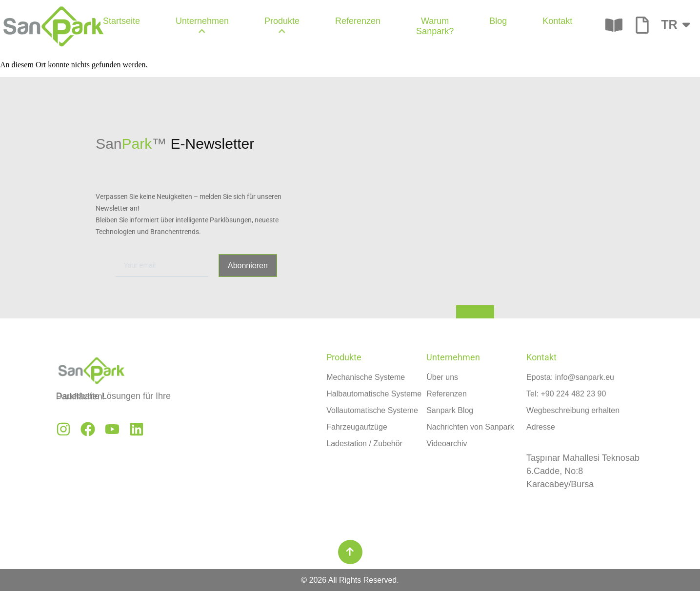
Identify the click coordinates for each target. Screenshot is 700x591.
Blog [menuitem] (498, 21)
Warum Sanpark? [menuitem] (435, 26)
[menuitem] (202, 26)
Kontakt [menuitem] (557, 21)
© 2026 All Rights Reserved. (350, 580)
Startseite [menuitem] (121, 21)
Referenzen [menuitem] (358, 21)
